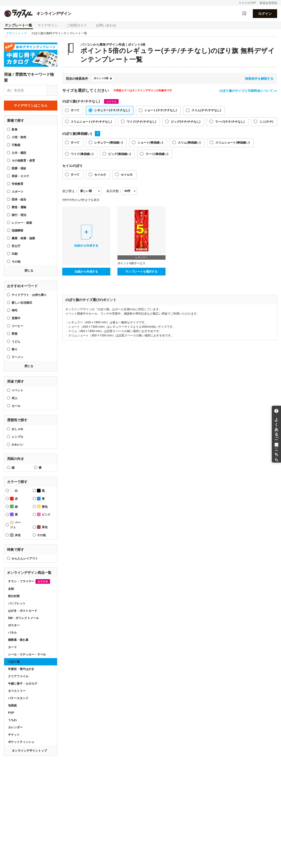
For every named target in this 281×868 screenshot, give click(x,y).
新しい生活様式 (22, 303)
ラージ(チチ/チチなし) (230, 122)
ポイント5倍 (101, 78)
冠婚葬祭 (18, 231)
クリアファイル (18, 676)
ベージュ (15, 525)
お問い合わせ (106, 25)
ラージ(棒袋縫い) (157, 154)
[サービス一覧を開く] (244, 14)
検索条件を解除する (259, 79)
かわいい (18, 445)
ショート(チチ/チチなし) (161, 110)
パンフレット (17, 603)
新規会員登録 (268, 3)
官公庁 (16, 246)
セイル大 (127, 175)
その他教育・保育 (23, 161)
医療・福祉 (19, 168)
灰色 (15, 535)
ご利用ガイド (77, 25)
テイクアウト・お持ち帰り (29, 295)
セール (16, 406)
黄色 (42, 506)
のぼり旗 (14, 662)
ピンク (44, 514)
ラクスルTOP (247, 3)
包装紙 (12, 705)
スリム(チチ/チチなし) (206, 110)
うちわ (12, 720)
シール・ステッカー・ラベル (27, 654)
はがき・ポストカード (23, 611)
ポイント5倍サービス (131, 263)
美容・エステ (20, 176)
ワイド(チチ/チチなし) (141, 122)
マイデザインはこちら (31, 105)
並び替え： (70, 191)
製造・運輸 (19, 207)
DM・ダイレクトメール (23, 618)
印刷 (15, 254)
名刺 (11, 589)
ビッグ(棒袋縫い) (119, 154)
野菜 (15, 334)
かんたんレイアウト (25, 559)
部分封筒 (14, 596)
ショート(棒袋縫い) (150, 143)
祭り (15, 349)
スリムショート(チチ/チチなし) (91, 122)
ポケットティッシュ (21, 742)
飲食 (15, 129)
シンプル (18, 437)
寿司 (15, 310)
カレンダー (15, 727)
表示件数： (114, 191)
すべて (75, 110)
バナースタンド (18, 698)
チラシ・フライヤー (29, 581)
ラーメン (18, 357)
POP (11, 713)
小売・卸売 (19, 137)
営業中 (16, 318)
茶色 (42, 527)
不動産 (16, 145)
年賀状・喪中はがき (21, 669)
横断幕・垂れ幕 (18, 640)
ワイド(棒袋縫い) (82, 154)
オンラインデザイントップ (29, 751)
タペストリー (17, 691)
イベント (18, 390)
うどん (16, 342)
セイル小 (100, 175)
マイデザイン (48, 25)
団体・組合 (19, 199)
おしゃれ (18, 429)
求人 (15, 398)
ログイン (265, 14)
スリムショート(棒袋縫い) (233, 143)
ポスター (14, 625)
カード (12, 647)
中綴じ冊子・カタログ (23, 684)
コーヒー (18, 326)
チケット (14, 735)
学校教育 (18, 184)
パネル (12, 633)
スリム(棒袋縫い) (189, 143)
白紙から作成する (86, 272)
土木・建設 (19, 153)
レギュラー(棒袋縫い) (109, 143)
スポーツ (18, 192)
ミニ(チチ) (266, 122)
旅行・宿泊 (19, 215)
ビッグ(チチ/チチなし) (186, 122)
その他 (16, 262)
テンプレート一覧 (18, 25)
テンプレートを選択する (141, 272)
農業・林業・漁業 (23, 238)
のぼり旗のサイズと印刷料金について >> (248, 91)
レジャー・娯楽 (22, 223)
